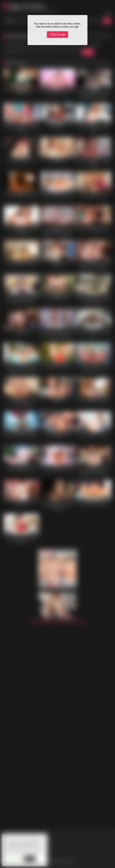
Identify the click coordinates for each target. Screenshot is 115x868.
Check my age (57, 34)
